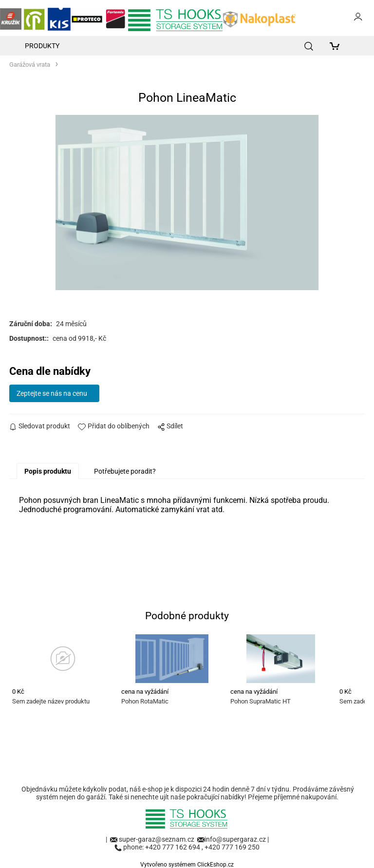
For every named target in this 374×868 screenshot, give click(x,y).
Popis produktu (48, 471)
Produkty (42, 46)
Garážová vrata (30, 65)
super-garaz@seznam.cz (157, 839)
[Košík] (337, 46)
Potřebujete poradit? (125, 471)
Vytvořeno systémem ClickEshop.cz (187, 865)
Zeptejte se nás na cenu (52, 393)
